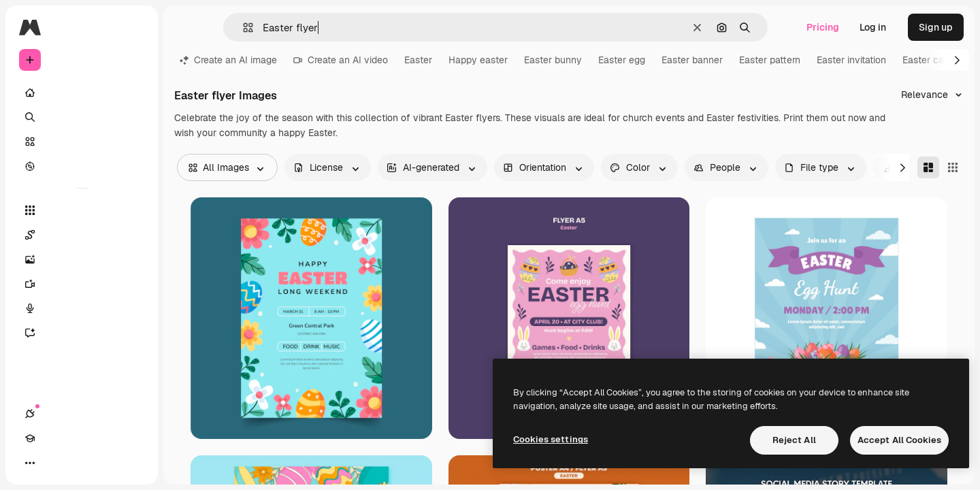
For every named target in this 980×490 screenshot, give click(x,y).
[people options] (726, 167)
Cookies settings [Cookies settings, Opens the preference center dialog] (551, 439)
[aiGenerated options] (432, 167)
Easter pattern (770, 60)
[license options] (328, 167)
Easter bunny (553, 60)
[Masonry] (928, 167)
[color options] (639, 167)
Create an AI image (228, 60)
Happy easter (478, 60)
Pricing (823, 27)
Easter (418, 60)
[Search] (82, 117)
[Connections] (30, 463)
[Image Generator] (82, 259)
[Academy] (54, 463)
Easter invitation (851, 60)
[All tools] (82, 210)
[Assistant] (82, 333)
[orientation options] (544, 167)
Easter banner (692, 60)
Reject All (794, 440)
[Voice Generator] (82, 308)
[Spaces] (82, 235)
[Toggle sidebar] (133, 27)
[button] (243, 28)
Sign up (936, 27)
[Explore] (82, 166)
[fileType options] (821, 167)
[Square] (953, 167)
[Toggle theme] (79, 463)
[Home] (82, 93)
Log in (873, 27)
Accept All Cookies (899, 440)
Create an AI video (341, 60)
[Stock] (82, 142)
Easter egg (622, 60)
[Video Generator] (82, 284)
